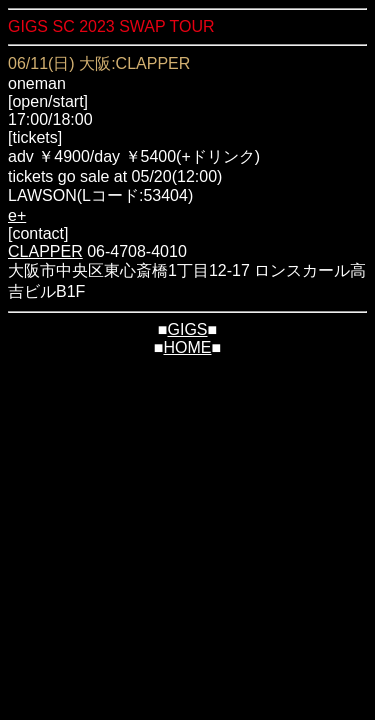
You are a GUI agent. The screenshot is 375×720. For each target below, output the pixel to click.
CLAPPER (45, 251)
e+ (17, 215)
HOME (188, 347)
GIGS (187, 329)
